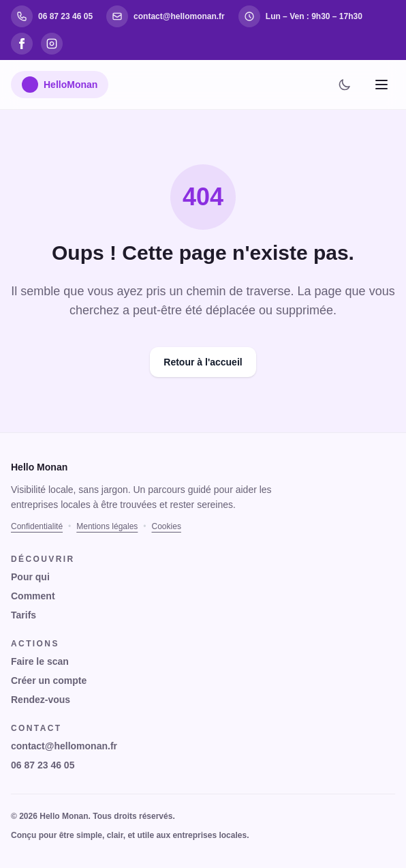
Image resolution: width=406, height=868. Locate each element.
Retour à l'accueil (203, 362)
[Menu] (381, 85)
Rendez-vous (41, 700)
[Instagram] (52, 44)
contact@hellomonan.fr (64, 746)
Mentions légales (107, 526)
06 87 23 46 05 (43, 765)
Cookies (167, 526)
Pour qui (30, 577)
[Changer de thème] (345, 85)
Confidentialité (37, 526)
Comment (33, 596)
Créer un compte (49, 680)
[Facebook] (22, 44)
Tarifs (24, 615)
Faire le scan (40, 661)
